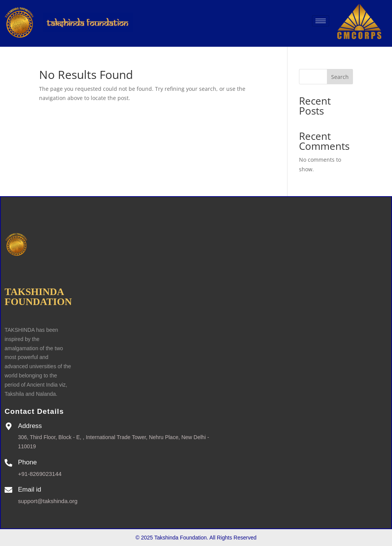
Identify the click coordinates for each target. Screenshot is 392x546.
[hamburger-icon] (321, 21)
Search (340, 77)
